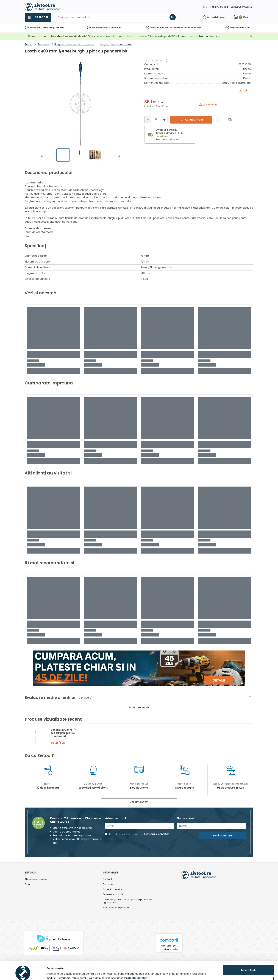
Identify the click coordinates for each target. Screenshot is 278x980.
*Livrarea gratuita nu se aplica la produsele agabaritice (127, 901)
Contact (107, 879)
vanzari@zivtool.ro (241, 7)
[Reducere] (148, 120)
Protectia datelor (112, 890)
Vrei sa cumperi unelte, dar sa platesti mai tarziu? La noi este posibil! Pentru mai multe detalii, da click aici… (154, 36)
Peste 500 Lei (37, 28)
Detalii (51, 972)
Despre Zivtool (139, 802)
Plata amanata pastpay (116, 908)
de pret (246, 28)
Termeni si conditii (113, 894)
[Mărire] (164, 120)
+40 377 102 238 (219, 7)
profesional (116, 28)
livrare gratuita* (55, 28)
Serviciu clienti (100, 28)
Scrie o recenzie (139, 707)
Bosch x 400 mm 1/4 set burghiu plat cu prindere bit (64, 733)
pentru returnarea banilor (187, 28)
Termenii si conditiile (156, 834)
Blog (205, 7)
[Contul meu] (213, 17)
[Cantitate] (156, 120)
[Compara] (230, 119)
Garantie (236, 28)
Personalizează (249, 966)
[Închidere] (251, 36)
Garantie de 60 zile (161, 28)
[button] (42, 156)
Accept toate (248, 954)
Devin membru (223, 836)
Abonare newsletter (36, 879)
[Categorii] (38, 17)
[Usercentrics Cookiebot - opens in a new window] (23, 973)
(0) (167, 61)
